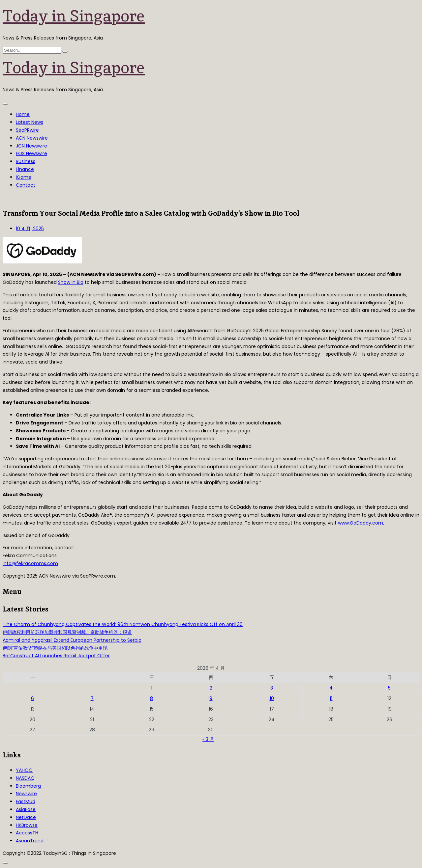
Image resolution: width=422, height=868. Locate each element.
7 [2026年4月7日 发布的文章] (92, 698)
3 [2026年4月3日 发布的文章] (272, 688)
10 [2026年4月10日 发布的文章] (272, 698)
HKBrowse (27, 825)
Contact (26, 185)
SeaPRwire (27, 130)
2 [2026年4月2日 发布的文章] (211, 688)
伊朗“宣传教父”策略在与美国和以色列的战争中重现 (55, 648)
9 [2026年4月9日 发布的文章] (211, 698)
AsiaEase (26, 809)
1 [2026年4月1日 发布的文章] (152, 688)
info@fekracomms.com (30, 563)
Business (26, 161)
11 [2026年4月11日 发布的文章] (331, 698)
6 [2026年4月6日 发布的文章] (32, 698)
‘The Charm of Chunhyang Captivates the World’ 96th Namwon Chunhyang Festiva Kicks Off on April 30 (123, 624)
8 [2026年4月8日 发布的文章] (151, 698)
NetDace (26, 817)
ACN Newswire (32, 138)
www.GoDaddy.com (361, 523)
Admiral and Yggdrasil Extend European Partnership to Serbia (72, 640)
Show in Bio (71, 282)
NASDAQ (25, 778)
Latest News (30, 122)
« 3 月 (208, 739)
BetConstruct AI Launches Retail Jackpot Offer (56, 656)
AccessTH (27, 833)
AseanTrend (30, 841)
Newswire (26, 794)
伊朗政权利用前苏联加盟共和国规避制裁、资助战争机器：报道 (67, 632)
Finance (25, 169)
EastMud (26, 801)
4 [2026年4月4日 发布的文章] (331, 688)
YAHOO (24, 770)
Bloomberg (28, 786)
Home (23, 114)
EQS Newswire (31, 153)
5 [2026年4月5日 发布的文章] (389, 688)
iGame (24, 177)
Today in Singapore (74, 16)
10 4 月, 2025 (30, 229)
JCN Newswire (31, 146)
